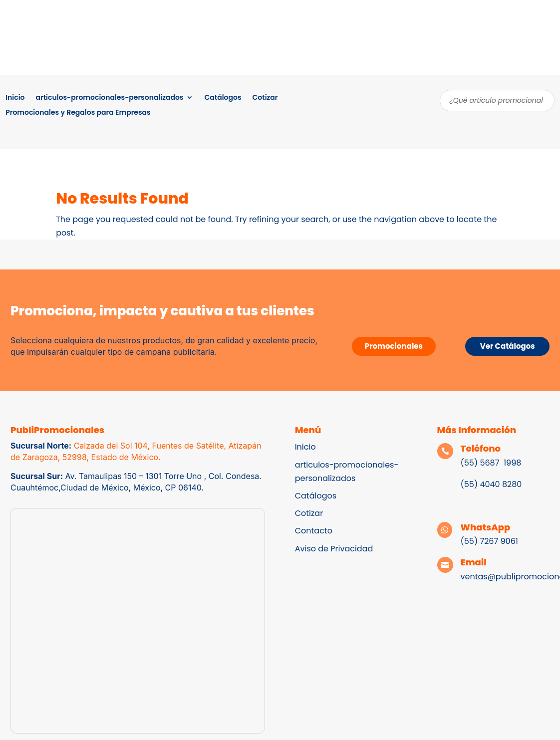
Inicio (15, 98)
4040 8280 (500, 484)
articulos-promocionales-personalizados (110, 98)
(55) (469, 484)
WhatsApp (486, 527)
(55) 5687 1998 (492, 463)
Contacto (314, 531)
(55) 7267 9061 (489, 541)
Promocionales (394, 346)
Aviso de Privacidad (334, 549)
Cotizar (265, 98)
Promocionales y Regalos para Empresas (78, 113)
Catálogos (223, 98)
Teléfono (481, 448)
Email (474, 562)
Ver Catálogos (508, 346)
